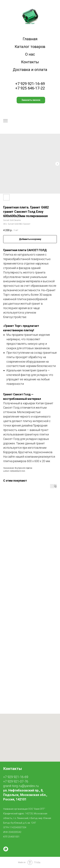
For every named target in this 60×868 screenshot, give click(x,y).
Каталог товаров (30, 47)
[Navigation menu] (5, 121)
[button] (31, 100)
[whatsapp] (6, 849)
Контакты (30, 62)
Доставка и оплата (30, 70)
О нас (30, 54)
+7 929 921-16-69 (30, 84)
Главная (30, 39)
